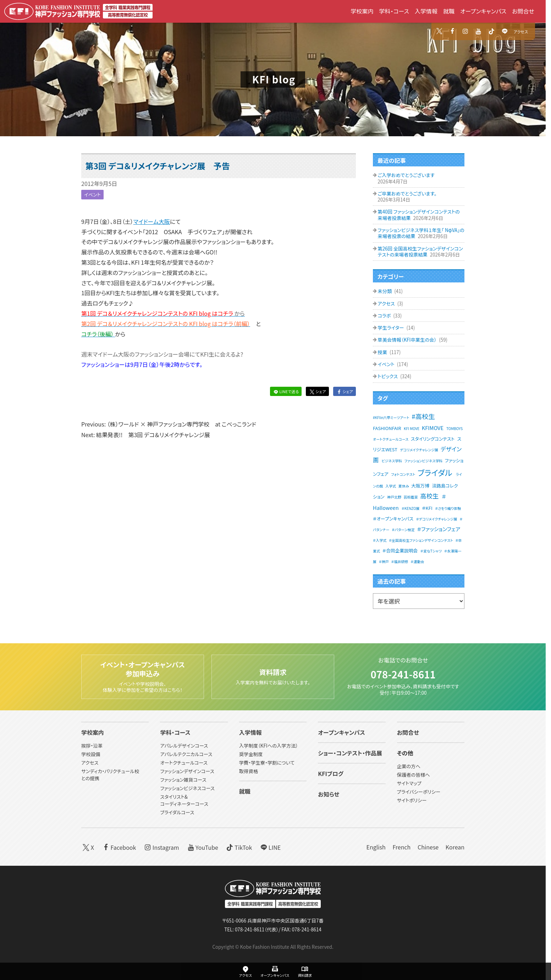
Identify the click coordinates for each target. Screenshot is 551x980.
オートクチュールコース (184, 763)
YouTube (202, 847)
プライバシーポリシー (419, 792)
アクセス (521, 32)
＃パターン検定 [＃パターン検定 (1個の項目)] (403, 530)
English (376, 847)
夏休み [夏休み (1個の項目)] (404, 486)
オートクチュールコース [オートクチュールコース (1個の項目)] (391, 439)
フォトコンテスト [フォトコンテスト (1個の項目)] (403, 474)
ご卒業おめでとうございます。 (407, 194)
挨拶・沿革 (92, 746)
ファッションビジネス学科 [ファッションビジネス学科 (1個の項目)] (423, 461)
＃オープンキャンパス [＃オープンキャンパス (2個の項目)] (393, 519)
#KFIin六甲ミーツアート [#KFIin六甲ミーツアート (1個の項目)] (391, 417)
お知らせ (329, 794)
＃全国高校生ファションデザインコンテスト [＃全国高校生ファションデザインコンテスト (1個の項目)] (421, 540)
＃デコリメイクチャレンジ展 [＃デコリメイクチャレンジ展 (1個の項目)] (437, 519)
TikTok (239, 847)
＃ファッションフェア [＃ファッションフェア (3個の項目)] (439, 529)
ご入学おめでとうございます (406, 175)
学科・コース (394, 11)
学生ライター (391, 328)
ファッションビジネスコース (187, 788)
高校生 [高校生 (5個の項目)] (429, 496)
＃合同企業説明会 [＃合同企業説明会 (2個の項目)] (400, 550)
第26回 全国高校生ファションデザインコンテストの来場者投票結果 (420, 252)
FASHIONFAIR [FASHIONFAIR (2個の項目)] (387, 428)
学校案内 (362, 11)
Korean (455, 847)
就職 (449, 11)
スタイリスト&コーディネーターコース (184, 800)
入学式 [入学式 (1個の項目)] (391, 486)
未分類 (385, 291)
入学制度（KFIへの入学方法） (269, 746)
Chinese (428, 847)
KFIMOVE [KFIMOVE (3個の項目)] (433, 428)
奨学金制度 (251, 755)
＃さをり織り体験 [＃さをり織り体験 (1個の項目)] (448, 508)
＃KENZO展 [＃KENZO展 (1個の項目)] (411, 508)
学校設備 (91, 755)
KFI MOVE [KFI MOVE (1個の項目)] (412, 428)
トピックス (388, 376)
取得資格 (249, 772)
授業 (383, 352)
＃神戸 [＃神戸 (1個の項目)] (384, 561)
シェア (317, 391)
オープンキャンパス (483, 11)
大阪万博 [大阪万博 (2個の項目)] (420, 486)
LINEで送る (286, 391)
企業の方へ (409, 767)
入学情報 (426, 11)
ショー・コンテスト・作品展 (350, 753)
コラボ (385, 316)
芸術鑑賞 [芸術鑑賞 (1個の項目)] (411, 497)
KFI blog (274, 79)
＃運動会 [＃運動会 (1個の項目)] (417, 561)
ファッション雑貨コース (183, 780)
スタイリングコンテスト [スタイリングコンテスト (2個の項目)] (433, 439)
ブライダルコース (177, 812)
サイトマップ (409, 784)
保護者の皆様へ (414, 775)
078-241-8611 (403, 674)
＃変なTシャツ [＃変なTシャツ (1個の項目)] (431, 551)
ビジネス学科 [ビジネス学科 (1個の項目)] (392, 461)
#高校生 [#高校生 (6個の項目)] (423, 416)
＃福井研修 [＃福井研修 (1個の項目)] (400, 561)
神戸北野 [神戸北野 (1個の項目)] (394, 497)
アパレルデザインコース (184, 746)
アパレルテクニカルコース (186, 755)
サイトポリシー (412, 801)
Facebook (119, 847)
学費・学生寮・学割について (267, 763)
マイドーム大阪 (152, 221)
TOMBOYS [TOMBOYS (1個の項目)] (454, 428)
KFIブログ (331, 774)
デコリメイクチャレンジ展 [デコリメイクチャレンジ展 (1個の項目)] (419, 450)
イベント (92, 195)
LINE (270, 847)
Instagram (161, 847)
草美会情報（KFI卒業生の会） (407, 340)
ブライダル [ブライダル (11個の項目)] (435, 472)
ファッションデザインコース (187, 772)
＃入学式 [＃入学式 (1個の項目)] (380, 540)
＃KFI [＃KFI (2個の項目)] (427, 508)
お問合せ (523, 11)
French (401, 847)
